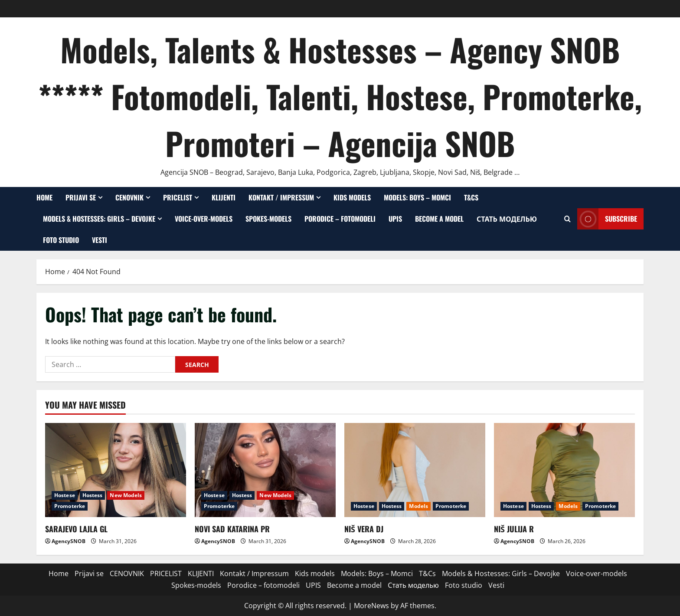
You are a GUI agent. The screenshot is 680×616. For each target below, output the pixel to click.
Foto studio (61, 240)
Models (418, 506)
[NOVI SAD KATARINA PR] (265, 470)
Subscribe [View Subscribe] (607, 219)
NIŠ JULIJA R (514, 529)
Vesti (100, 240)
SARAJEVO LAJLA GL (76, 529)
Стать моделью (507, 219)
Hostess (93, 495)
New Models (126, 495)
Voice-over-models (204, 219)
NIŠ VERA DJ (364, 529)
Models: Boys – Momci (417, 197)
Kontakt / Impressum (281, 197)
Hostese (65, 495)
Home (44, 197)
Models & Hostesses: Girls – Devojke (99, 219)
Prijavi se (81, 197)
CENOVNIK (129, 197)
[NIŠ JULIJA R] (564, 470)
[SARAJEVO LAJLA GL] (116, 470)
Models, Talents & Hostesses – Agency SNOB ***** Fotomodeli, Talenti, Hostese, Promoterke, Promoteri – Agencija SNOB (340, 96)
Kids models (352, 197)
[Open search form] (567, 219)
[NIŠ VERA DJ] (415, 470)
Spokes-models (268, 219)
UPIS (395, 219)
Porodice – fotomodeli (340, 219)
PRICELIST (178, 197)
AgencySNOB (69, 541)
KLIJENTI (224, 197)
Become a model (439, 219)
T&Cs (471, 197)
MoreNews (371, 606)
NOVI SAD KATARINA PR (232, 529)
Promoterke (70, 506)
